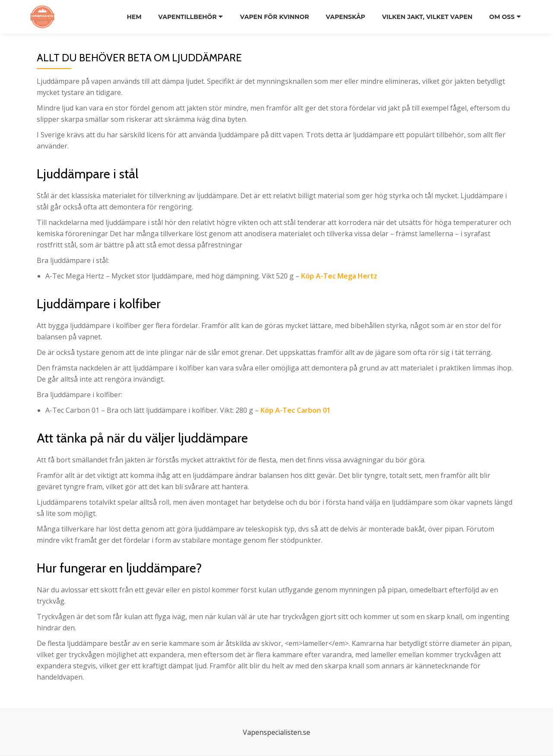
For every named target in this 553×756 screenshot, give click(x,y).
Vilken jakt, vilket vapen (427, 17)
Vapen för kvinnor (274, 17)
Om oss (502, 17)
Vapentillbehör (187, 17)
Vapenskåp (345, 17)
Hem (133, 17)
